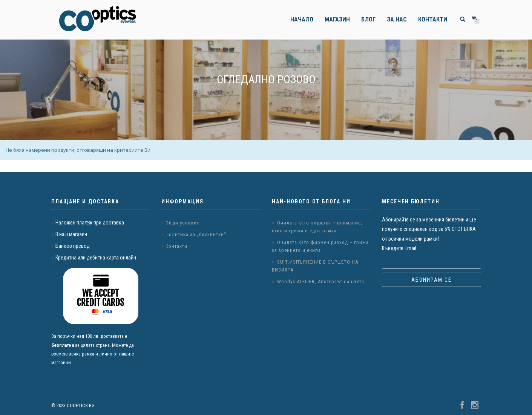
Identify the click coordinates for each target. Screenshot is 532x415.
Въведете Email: (400, 248)
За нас (397, 19)
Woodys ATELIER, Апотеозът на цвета (321, 281)
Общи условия (183, 223)
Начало (302, 19)
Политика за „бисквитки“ (196, 234)
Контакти (433, 19)
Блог (368, 19)
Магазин (337, 19)
